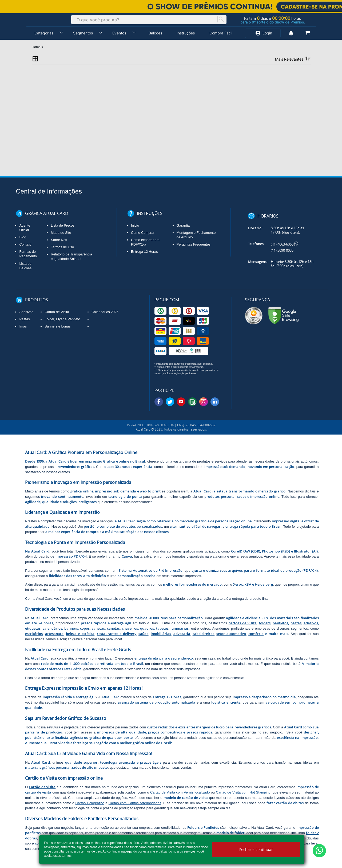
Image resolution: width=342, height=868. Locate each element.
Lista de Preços (63, 225)
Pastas (24, 319)
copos (85, 628)
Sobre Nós (59, 240)
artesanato (54, 634)
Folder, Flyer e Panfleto (62, 319)
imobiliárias (161, 634)
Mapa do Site (61, 233)
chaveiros (130, 628)
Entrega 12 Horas (144, 252)
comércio (256, 634)
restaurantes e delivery (117, 634)
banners (71, 628)
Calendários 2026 (105, 312)
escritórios (34, 634)
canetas (113, 628)
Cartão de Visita (57, 312)
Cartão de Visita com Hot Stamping (243, 792)
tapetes (162, 628)
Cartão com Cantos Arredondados (135, 803)
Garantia (183, 225)
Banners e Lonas (57, 326)
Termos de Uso (62, 247)
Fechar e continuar (256, 849)
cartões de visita (243, 623)
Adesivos (26, 312)
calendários (52, 628)
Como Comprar (143, 233)
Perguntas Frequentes (194, 244)
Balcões (155, 33)
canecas (98, 628)
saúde (143, 634)
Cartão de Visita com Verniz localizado (180, 792)
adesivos (311, 623)
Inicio (135, 225)
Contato (25, 244)
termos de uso (91, 851)
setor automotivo (231, 634)
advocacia (182, 634)
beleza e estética (80, 634)
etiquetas (33, 628)
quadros (147, 628)
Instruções (186, 33)
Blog (23, 237)
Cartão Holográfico (90, 803)
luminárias (180, 628)
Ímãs (23, 326)
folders (265, 623)
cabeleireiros (203, 634)
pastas (296, 623)
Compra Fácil (221, 33)
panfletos (280, 623)
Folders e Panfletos (203, 827)
